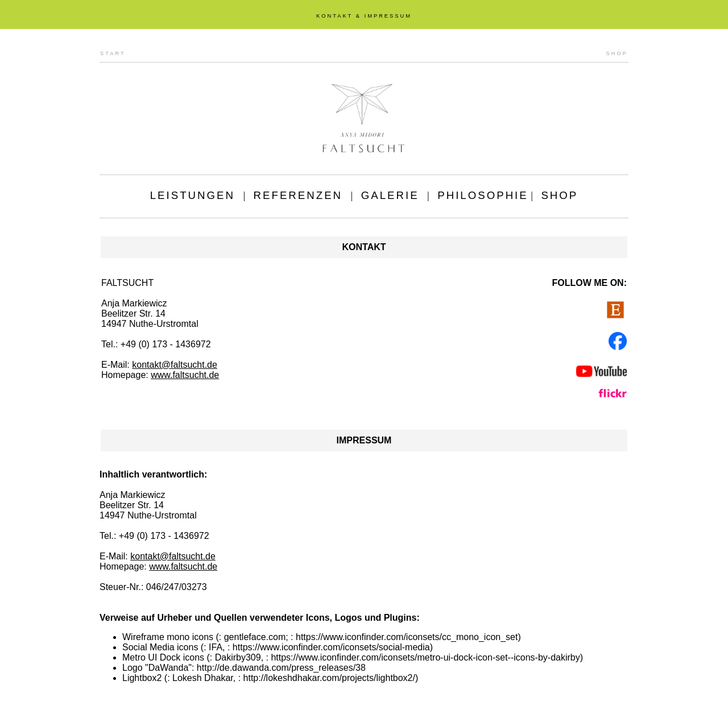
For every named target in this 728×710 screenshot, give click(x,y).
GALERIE (390, 195)
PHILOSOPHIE (483, 195)
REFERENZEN (298, 195)
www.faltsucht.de (185, 375)
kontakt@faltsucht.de (175, 365)
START (113, 53)
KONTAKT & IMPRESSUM (364, 16)
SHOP (617, 53)
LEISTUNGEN (193, 195)
